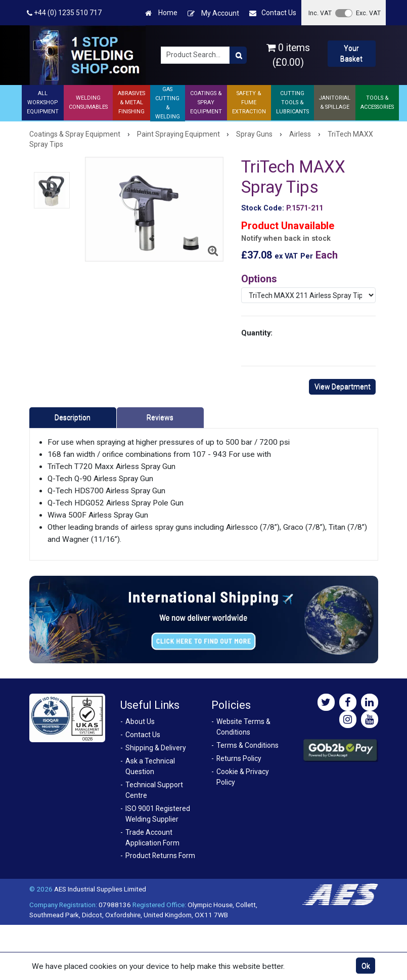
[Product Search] (238, 55)
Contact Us (273, 13)
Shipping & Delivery (156, 748)
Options (259, 279)
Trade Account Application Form (152, 838)
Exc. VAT (368, 13)
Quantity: (257, 333)
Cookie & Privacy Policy (243, 777)
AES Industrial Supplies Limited (100, 889)
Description (73, 417)
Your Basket (351, 53)
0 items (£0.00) (288, 55)
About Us (140, 721)
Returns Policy (239, 758)
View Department (343, 387)
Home (161, 13)
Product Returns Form (160, 856)
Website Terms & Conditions (243, 727)
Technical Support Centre (154, 790)
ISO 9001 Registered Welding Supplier (158, 814)
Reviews (160, 417)
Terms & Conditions (247, 745)
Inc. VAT (320, 13)
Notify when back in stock (286, 239)
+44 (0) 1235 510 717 (64, 13)
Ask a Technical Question (150, 766)
